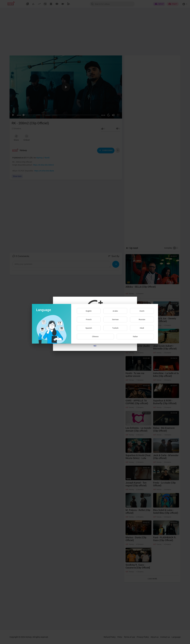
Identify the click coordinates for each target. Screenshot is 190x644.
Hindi (142, 328)
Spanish (89, 328)
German (115, 319)
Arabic (115, 311)
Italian (135, 337)
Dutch (142, 311)
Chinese (95, 337)
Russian (142, 319)
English (89, 311)
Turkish (115, 328)
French (89, 319)
